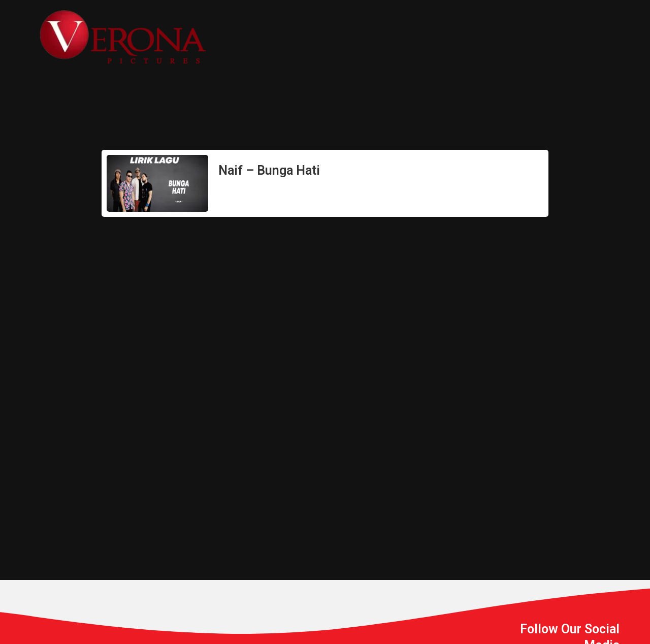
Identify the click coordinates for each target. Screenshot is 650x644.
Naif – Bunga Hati (269, 170)
